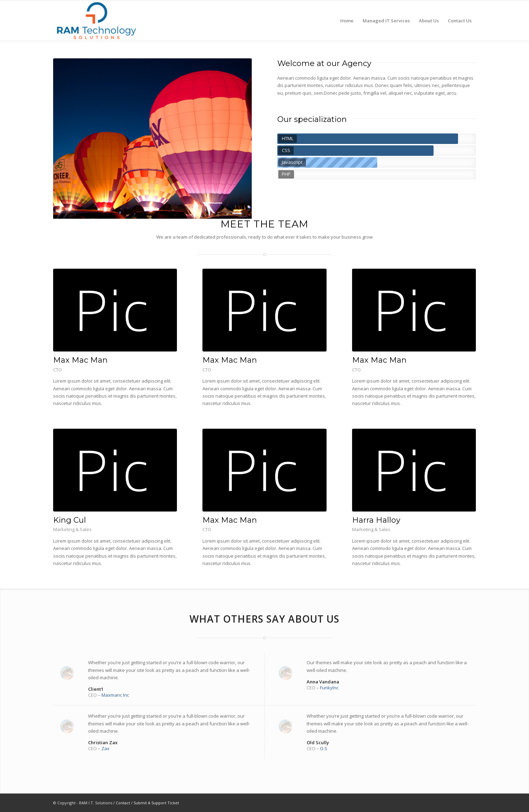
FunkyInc (329, 688)
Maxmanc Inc (115, 695)
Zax (105, 748)
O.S (324, 748)
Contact (123, 803)
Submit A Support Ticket (156, 803)
